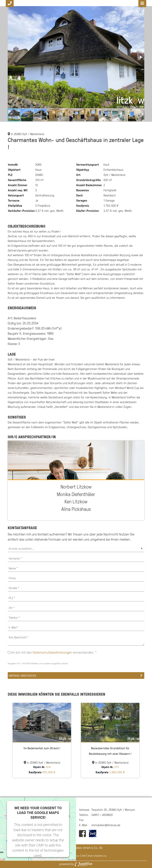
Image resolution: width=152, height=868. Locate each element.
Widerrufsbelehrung (97, 856)
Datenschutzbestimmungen (52, 652)
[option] (42, 740)
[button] (141, 10)
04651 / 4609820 (102, 815)
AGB (84, 856)
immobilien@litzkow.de (106, 825)
